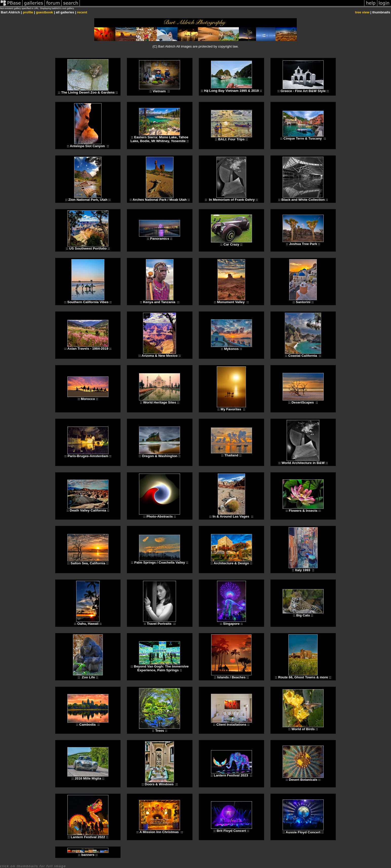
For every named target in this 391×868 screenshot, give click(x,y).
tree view (362, 12)
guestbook (44, 12)
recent (82, 12)
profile (28, 12)
